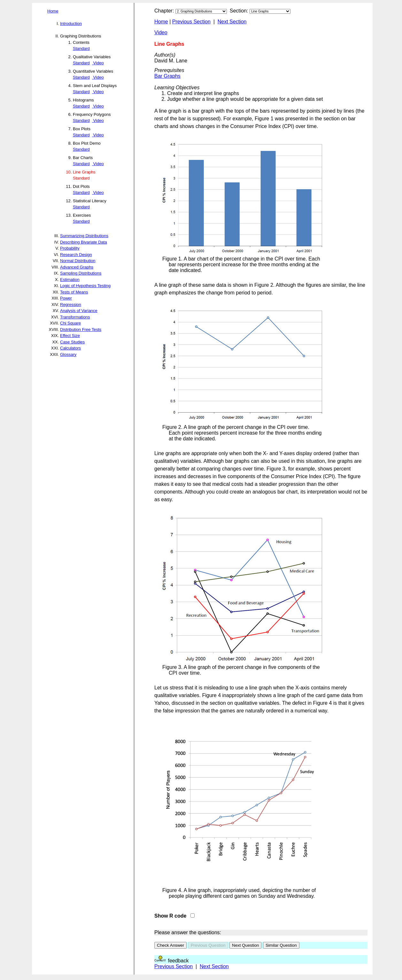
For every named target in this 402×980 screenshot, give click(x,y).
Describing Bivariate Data (84, 242)
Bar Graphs (167, 76)
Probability (70, 248)
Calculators (70, 348)
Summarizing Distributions (84, 236)
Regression (71, 305)
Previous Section (191, 22)
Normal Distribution (78, 261)
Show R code (172, 916)
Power (66, 298)
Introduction (71, 24)
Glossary (68, 354)
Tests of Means (74, 292)
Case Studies (72, 342)
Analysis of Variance (79, 311)
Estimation (70, 280)
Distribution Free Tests (81, 329)
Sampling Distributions (81, 273)
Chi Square (70, 323)
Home (53, 11)
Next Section (232, 22)
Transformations (75, 317)
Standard (81, 48)
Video (98, 63)
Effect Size (70, 336)
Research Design (76, 255)
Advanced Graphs (77, 267)
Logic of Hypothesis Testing (85, 286)
